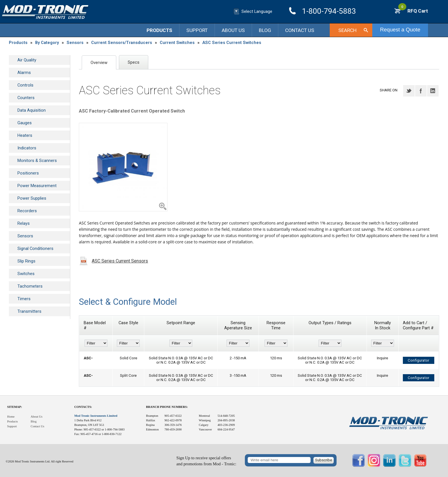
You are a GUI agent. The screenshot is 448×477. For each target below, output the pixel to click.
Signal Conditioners (35, 248)
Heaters (25, 135)
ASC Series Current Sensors (120, 261)
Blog (265, 30)
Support (197, 30)
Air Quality (27, 60)
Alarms (24, 73)
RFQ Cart (413, 11)
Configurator (418, 360)
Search (347, 30)
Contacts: (83, 407)
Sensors (75, 43)
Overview (99, 63)
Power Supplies (32, 198)
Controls (25, 85)
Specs (134, 62)
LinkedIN (433, 91)
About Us (233, 30)
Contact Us (300, 30)
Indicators (27, 148)
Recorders (27, 211)
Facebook (421, 91)
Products (159, 30)
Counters (26, 98)
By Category (47, 43)
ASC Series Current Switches (232, 43)
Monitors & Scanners (37, 161)
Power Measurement (37, 186)
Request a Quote (400, 30)
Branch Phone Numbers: (167, 407)
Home (11, 417)
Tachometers (30, 286)
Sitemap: (15, 407)
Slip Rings (26, 261)
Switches (26, 274)
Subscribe (324, 460)
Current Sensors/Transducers (122, 43)
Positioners (28, 173)
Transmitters (29, 311)
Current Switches (177, 43)
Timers (24, 299)
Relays (24, 223)
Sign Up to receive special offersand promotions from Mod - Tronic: (206, 461)
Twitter (409, 91)
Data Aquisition (32, 110)
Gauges (25, 123)
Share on (389, 90)
